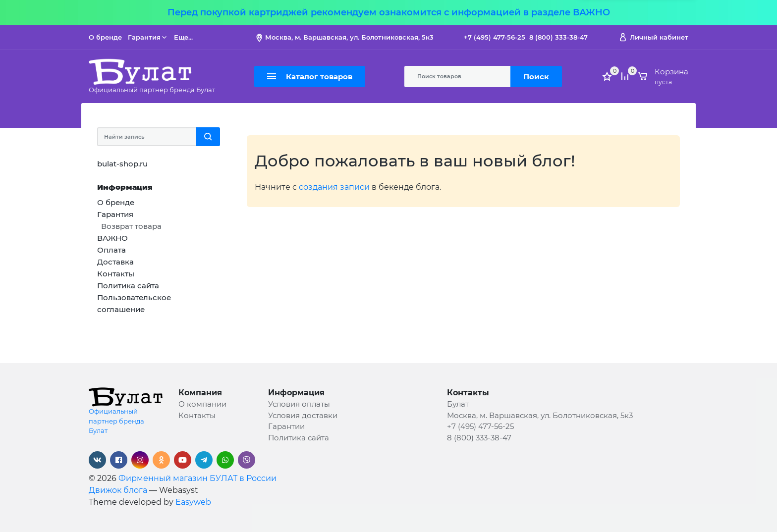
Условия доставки (303, 415)
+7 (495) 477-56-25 (495, 37)
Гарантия (148, 37)
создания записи (334, 187)
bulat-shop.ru (122, 164)
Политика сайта (299, 438)
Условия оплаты (299, 404)
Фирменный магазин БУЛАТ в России (197, 478)
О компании (202, 404)
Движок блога (118, 490)
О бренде (105, 37)
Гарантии (286, 426)
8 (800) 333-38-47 (558, 37)
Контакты (197, 415)
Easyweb (193, 502)
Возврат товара (131, 226)
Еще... (183, 37)
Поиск (536, 77)
